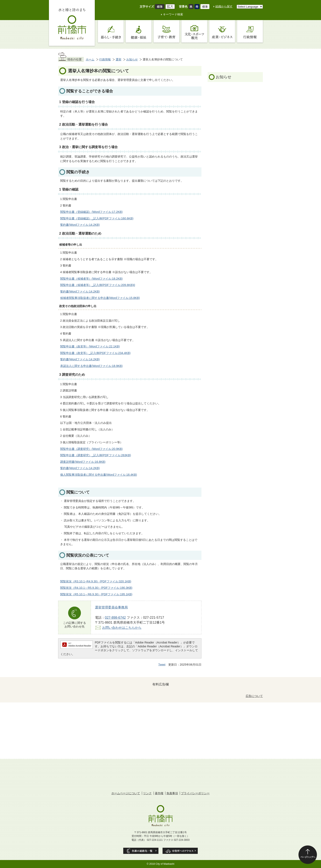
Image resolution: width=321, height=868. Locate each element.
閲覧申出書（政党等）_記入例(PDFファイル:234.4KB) (95, 353)
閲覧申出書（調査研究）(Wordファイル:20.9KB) (91, 449)
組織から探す (224, 6)
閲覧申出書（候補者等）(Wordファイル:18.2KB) (91, 279)
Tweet (162, 664)
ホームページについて (126, 793)
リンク (147, 793)
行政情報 (105, 59)
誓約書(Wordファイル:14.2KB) (80, 225)
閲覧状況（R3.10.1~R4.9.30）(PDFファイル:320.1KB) (96, 581)
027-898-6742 (115, 617)
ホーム (90, 59)
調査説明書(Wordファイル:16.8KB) (83, 462)
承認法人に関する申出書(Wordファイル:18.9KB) (91, 366)
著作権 (159, 793)
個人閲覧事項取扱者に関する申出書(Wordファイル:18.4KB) (99, 475)
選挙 (119, 59)
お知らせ (132, 59)
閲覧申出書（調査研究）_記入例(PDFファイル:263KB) (96, 455)
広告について (254, 696)
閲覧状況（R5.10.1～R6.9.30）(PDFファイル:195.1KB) (96, 594)
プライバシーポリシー (195, 793)
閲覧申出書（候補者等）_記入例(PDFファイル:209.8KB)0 (98, 285)
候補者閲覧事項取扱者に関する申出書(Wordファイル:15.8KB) (100, 298)
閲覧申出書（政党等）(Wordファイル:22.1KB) (90, 346)
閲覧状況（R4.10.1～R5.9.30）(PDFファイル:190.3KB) (96, 588)
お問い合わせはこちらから (122, 627)
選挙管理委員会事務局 (111, 607)
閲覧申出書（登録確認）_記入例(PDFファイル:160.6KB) (97, 218)
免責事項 (172, 793)
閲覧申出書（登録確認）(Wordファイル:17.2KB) (91, 212)
